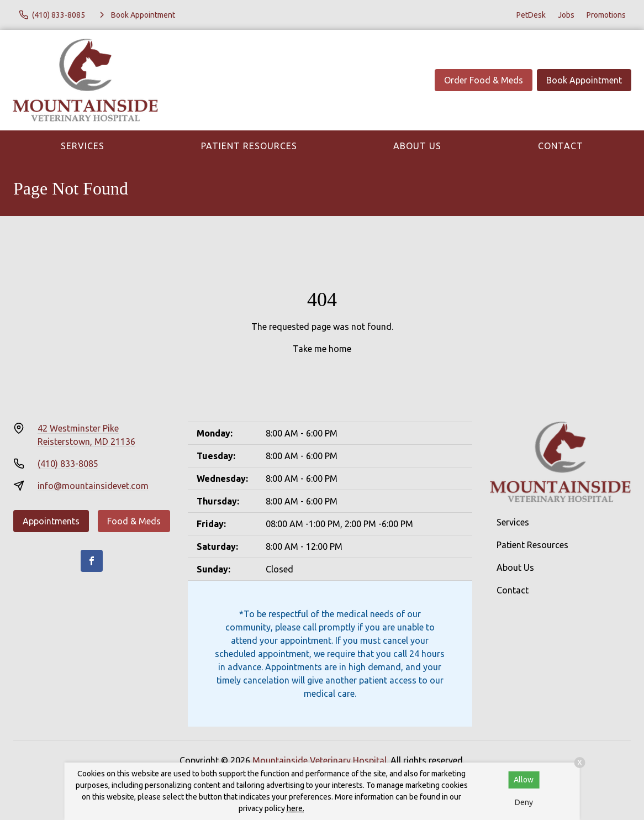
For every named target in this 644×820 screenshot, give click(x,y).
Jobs (566, 15)
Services (83, 146)
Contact (561, 146)
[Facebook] (92, 561)
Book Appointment (584, 80)
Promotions (606, 15)
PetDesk (531, 15)
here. (295, 808)
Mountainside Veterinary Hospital (320, 760)
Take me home (322, 349)
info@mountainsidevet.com (93, 486)
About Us (417, 146)
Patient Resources (249, 146)
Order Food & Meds (484, 80)
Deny (524, 802)
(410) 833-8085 (68, 464)
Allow (524, 780)
